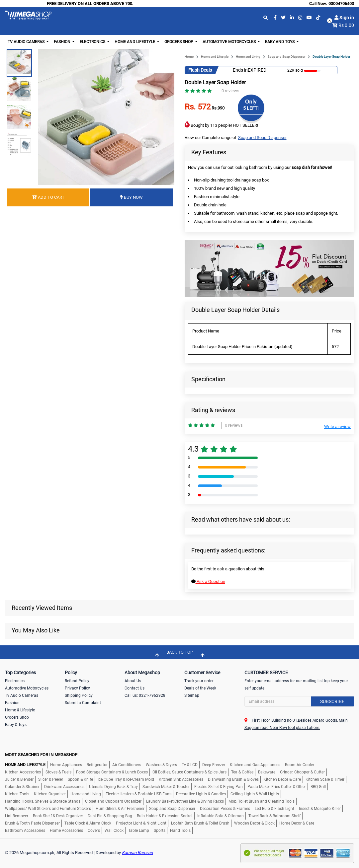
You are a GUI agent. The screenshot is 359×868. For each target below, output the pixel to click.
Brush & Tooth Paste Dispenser (32, 823)
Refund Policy (77, 681)
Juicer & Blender (19, 779)
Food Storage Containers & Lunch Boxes (112, 772)
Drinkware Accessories (64, 787)
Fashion (12, 703)
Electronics (15, 681)
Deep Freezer (214, 765)
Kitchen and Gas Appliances (255, 765)
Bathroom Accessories (25, 831)
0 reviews (230, 91)
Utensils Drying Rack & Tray (113, 787)
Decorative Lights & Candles (201, 794)
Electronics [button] (93, 42)
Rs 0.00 (346, 25)
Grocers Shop (17, 717)
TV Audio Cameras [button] (27, 42)
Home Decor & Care (297, 823)
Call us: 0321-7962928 (145, 695)
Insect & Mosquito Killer (320, 809)
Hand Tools (180, 831)
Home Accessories (66, 831)
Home (189, 57)
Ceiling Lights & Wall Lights (255, 794)
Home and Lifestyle (215, 57)
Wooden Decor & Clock (254, 823)
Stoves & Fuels (58, 772)
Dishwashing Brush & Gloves (233, 779)
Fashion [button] (63, 42)
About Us (133, 681)
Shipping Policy (79, 695)
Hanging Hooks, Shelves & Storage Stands (43, 801)
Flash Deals (200, 70)
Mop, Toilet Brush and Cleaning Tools (262, 801)
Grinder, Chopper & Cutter (302, 772)
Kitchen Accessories (23, 772)
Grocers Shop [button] (179, 42)
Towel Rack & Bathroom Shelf (274, 816)
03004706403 (341, 3)
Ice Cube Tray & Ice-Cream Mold (126, 779)
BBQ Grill (318, 787)
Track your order (199, 681)
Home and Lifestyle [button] (135, 42)
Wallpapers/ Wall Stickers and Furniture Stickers (48, 809)
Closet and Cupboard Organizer (113, 801)
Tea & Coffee (242, 772)
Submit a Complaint (83, 703)
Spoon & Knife (80, 779)
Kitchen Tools (17, 794)
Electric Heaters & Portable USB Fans (138, 794)
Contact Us (135, 688)
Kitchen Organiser (50, 794)
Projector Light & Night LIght (141, 823)
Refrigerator (97, 765)
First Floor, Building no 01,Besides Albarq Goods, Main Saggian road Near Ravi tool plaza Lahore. (296, 724)
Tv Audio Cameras (22, 695)
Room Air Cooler (300, 765)
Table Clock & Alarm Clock (88, 823)
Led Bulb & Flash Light (274, 809)
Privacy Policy (77, 688)
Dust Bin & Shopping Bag (110, 816)
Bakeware (267, 772)
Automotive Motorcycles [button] (230, 42)
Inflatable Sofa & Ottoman (221, 816)
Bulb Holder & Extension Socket (165, 816)
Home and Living (248, 57)
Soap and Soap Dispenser (286, 57)
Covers (94, 831)
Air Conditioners (127, 765)
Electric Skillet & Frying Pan (219, 787)
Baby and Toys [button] (280, 42)
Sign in (344, 18)
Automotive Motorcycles (27, 688)
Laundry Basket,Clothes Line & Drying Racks (185, 801)
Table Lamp (139, 831)
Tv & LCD (190, 765)
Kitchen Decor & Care (282, 779)
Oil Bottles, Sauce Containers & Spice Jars (189, 772)
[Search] (299, 701)
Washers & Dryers (161, 765)
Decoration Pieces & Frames (225, 809)
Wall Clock (114, 831)
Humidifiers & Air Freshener (120, 809)
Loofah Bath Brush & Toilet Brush (200, 823)
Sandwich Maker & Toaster (166, 787)
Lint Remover (17, 816)
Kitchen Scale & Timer (325, 779)
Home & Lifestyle (20, 710)
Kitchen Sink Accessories (181, 779)
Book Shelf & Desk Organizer (58, 816)
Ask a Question (208, 581)
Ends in (240, 70)
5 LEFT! (251, 108)
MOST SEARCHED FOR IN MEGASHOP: (42, 755)
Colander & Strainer (22, 787)
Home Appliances (66, 765)
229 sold (293, 70)
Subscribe (332, 701)
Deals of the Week (200, 688)
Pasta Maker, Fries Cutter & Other (277, 787)
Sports (160, 831)
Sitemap (192, 695)
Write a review (337, 427)
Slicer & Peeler (51, 779)
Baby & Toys (16, 725)
